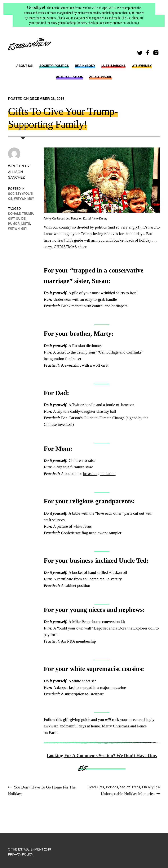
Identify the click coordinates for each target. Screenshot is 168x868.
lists (26, 224)
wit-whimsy (18, 229)
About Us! (25, 66)
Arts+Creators (70, 77)
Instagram (157, 54)
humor (14, 224)
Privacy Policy (21, 854)
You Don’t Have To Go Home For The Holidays (42, 790)
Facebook (148, 54)
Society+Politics (54, 66)
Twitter (140, 54)
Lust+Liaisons (114, 66)
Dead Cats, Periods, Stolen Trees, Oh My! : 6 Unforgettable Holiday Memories (124, 790)
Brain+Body (85, 66)
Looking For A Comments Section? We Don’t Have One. (102, 755)
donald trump (20, 214)
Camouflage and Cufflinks (120, 352)
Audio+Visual (101, 77)
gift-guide (17, 219)
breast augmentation (99, 474)
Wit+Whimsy (142, 66)
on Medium (130, 23)
